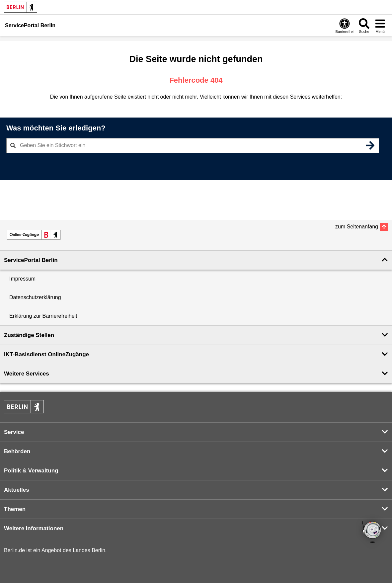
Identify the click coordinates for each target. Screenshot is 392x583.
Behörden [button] (17, 451)
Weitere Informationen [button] (34, 528)
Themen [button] (15, 509)
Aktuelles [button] (17, 490)
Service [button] (14, 432)
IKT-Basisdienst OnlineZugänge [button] (46, 354)
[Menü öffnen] (380, 26)
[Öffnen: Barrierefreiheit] (345, 26)
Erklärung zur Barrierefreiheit (43, 316)
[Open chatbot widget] (372, 533)
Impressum (22, 279)
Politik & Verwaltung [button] (31, 471)
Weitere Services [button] (27, 374)
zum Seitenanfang (357, 227)
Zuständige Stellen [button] (29, 335)
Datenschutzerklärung (35, 297)
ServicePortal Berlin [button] (31, 260)
